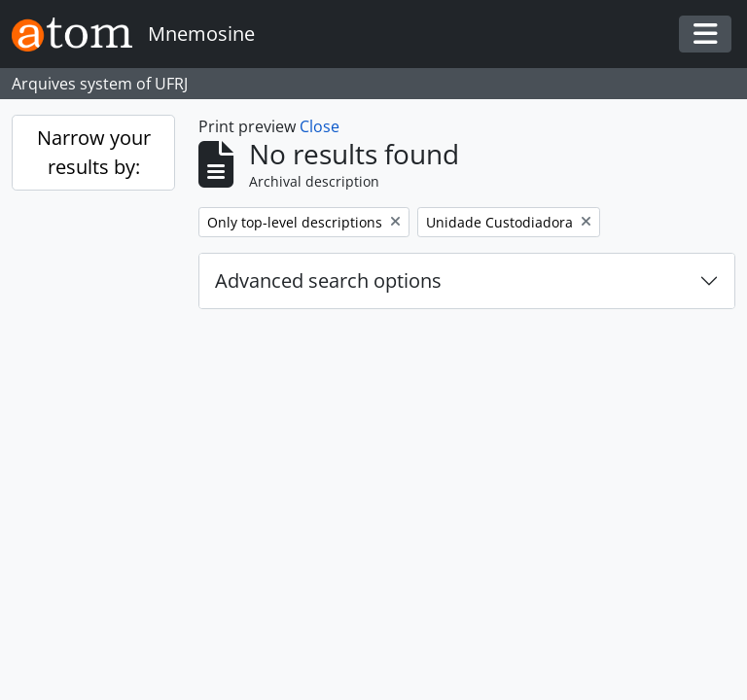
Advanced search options (328, 280)
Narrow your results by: (94, 152)
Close (320, 126)
